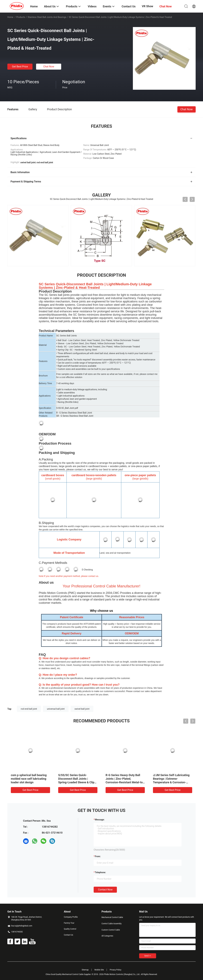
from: (98, 856)
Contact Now (105, 890)
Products (21, 17)
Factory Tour (69, 923)
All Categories (107, 936)
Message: (100, 820)
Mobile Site (99, 970)
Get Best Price (20, 67)
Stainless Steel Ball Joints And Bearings (47, 17)
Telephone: (100, 872)
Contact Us (68, 935)
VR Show (147, 6)
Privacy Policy (115, 970)
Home (10, 17)
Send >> (148, 956)
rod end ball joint (29, 709)
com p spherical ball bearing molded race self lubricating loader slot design (29, 779)
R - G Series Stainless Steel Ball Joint (74, 413)
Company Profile (71, 917)
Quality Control (70, 929)
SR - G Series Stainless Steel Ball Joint (75, 416)
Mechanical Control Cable (112, 917)
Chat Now (49, 67)
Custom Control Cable (111, 930)
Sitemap (85, 970)
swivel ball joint (82, 709)
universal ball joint (56, 709)
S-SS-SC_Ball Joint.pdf (67, 408)
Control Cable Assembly (112, 924)
